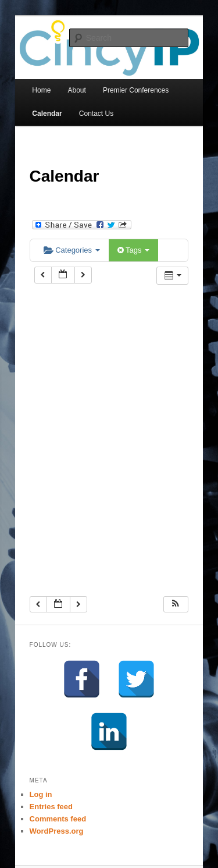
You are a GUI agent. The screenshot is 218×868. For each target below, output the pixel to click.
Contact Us (96, 114)
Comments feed (58, 819)
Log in (41, 794)
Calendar (47, 114)
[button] (176, 605)
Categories (72, 250)
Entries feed (51, 807)
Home (41, 90)
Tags (133, 250)
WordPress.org (57, 831)
